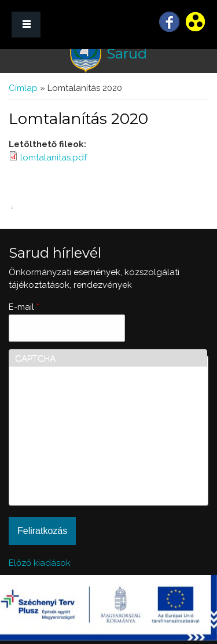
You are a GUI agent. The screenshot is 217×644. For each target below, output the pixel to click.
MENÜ (26, 25)
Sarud (127, 54)
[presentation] (62, 458)
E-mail (24, 307)
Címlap (23, 88)
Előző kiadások (40, 563)
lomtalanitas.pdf (54, 158)
